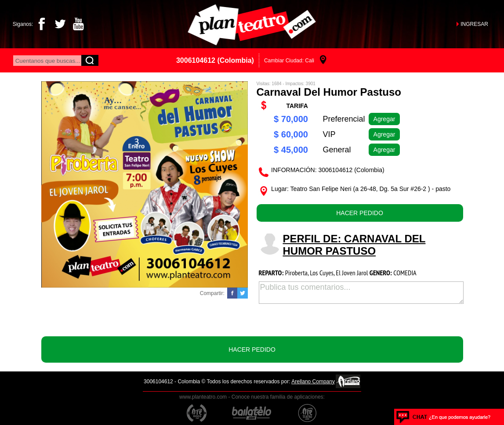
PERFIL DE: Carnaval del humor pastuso (354, 245)
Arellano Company (313, 382)
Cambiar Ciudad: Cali (289, 61)
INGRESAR (474, 24)
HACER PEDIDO (360, 213)
